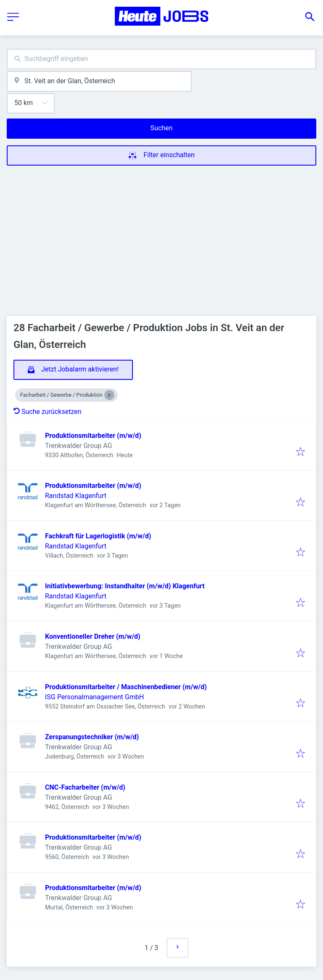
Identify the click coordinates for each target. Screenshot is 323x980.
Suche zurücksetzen (48, 412)
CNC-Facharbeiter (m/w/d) (85, 787)
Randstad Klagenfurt (76, 496)
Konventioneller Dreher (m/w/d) (93, 636)
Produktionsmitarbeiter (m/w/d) (93, 436)
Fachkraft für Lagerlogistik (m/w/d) (98, 536)
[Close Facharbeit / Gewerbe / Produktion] (109, 395)
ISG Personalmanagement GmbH (94, 697)
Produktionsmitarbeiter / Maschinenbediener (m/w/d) (126, 687)
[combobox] (161, 59)
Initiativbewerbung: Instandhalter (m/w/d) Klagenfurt (125, 586)
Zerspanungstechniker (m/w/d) (92, 737)
